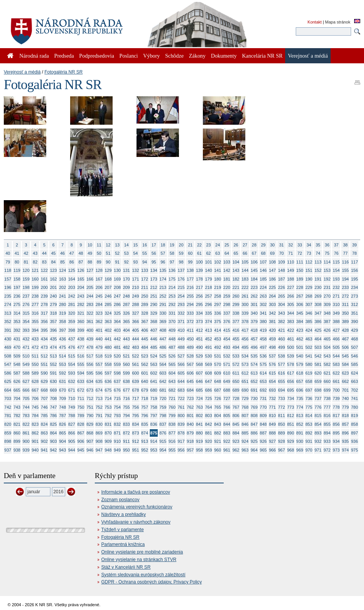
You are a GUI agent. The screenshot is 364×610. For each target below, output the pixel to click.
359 (72, 321)
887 (263, 433)
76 (336, 253)
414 (218, 330)
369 (163, 321)
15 (135, 245)
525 (163, 356)
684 (190, 390)
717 (135, 398)
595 (90, 373)
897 (355, 433)
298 (227, 304)
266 (290, 296)
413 (209, 330)
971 (318, 450)
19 (172, 245)
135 (163, 270)
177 (190, 279)
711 (81, 398)
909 (108, 441)
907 (90, 441)
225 (272, 287)
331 (172, 313)
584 (345, 364)
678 (135, 390)
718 (144, 398)
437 (72, 339)
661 (336, 381)
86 (72, 262)
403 (117, 330)
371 (181, 321)
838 (172, 424)
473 (44, 347)
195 (355, 279)
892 (309, 433)
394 (35, 330)
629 (44, 381)
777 (327, 407)
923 (236, 441)
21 (190, 245)
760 (172, 407)
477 (81, 347)
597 (108, 373)
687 (218, 390)
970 (309, 450)
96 (163, 262)
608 (209, 373)
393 (26, 330)
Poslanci (129, 56)
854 (318, 424)
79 (8, 262)
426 (327, 330)
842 (209, 424)
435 (53, 339)
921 (218, 441)
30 (272, 245)
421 (281, 330)
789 (81, 416)
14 (126, 245)
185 (263, 279)
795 (135, 416)
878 (181, 433)
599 (126, 373)
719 (154, 398)
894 (327, 433)
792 (108, 416)
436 (63, 339)
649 (227, 381)
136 (172, 270)
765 (218, 407)
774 (300, 407)
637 (117, 381)
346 (309, 313)
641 (154, 381)
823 (35, 424)
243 (81, 296)
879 (190, 433)
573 (245, 364)
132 (135, 270)
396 (53, 330)
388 (336, 321)
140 (209, 270)
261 (245, 296)
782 (17, 416)
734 (290, 398)
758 (154, 407)
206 (99, 287)
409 (172, 330)
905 (72, 441)
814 (309, 416)
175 (172, 279)
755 (126, 407)
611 (236, 373)
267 (300, 296)
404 (126, 330)
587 (17, 373)
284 (99, 304)
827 (72, 424)
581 (318, 364)
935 (345, 441)
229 (309, 287)
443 (126, 339)
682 (172, 390)
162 (53, 279)
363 (108, 321)
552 (53, 364)
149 (290, 270)
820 (8, 424)
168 (108, 279)
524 (154, 356)
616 (281, 373)
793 (117, 416)
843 (218, 424)
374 (209, 321)
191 (318, 279)
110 (290, 262)
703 (8, 398)
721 (172, 398)
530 (209, 356)
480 (108, 347)
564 (163, 364)
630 (53, 381)
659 (318, 381)
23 (209, 245)
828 (81, 424)
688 (227, 390)
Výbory (152, 56)
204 (81, 287)
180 (218, 279)
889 (281, 433)
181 (227, 279)
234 (355, 287)
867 (81, 433)
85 (63, 262)
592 (63, 373)
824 (44, 424)
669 (53, 390)
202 (63, 287)
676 (117, 390)
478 (90, 347)
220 (227, 287)
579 (300, 364)
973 (336, 450)
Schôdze (175, 56)
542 (318, 356)
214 (172, 287)
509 (17, 356)
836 (154, 424)
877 (172, 433)
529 (199, 356)
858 (355, 424)
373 (199, 321)
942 (53, 450)
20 (181, 245)
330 (163, 313)
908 (99, 441)
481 (117, 347)
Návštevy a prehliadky (123, 514)
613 (254, 373)
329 (154, 313)
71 (290, 253)
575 (263, 364)
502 (309, 347)
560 (126, 364)
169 (117, 279)
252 (163, 296)
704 (17, 398)
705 (26, 398)
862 (35, 433)
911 (126, 441)
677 (126, 390)
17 (154, 245)
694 (281, 390)
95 (154, 262)
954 (163, 450)
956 (181, 450)
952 (144, 450)
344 (290, 313)
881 (209, 433)
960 (218, 450)
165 (81, 279)
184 (254, 279)
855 (327, 424)
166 (90, 279)
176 (181, 279)
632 (72, 381)
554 (72, 364)
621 (327, 373)
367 (144, 321)
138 (190, 270)
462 (300, 339)
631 (63, 381)
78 (355, 253)
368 (154, 321)
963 (245, 450)
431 (17, 339)
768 (245, 407)
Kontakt (315, 22)
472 (35, 347)
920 (209, 441)
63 (218, 253)
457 (254, 339)
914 (154, 441)
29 (263, 245)
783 (26, 416)
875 (154, 433)
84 (53, 262)
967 (281, 450)
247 (117, 296)
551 (44, 364)
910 (117, 441)
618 (300, 373)
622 (336, 373)
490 (199, 347)
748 (63, 407)
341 (263, 313)
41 (17, 253)
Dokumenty (224, 56)
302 (263, 304)
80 (17, 262)
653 (263, 381)
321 (81, 313)
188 (290, 279)
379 (254, 321)
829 (90, 424)
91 (117, 262)
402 (108, 330)
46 (63, 253)
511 (35, 356)
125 (72, 270)
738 (327, 398)
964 (254, 450)
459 (272, 339)
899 (17, 441)
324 (108, 313)
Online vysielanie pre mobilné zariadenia (142, 552)
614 (263, 373)
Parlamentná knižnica (123, 544)
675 (108, 390)
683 (181, 390)
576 (272, 364)
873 (135, 433)
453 (218, 339)
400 (90, 330)
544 (336, 356)
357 (53, 321)
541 (309, 356)
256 (199, 296)
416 (236, 330)
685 (199, 390)
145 (254, 270)
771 (272, 407)
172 (144, 279)
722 (181, 398)
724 (199, 398)
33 (300, 245)
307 (309, 304)
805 (227, 416)
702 (355, 390)
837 (163, 424)
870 (108, 433)
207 (108, 287)
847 (254, 424)
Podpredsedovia (97, 56)
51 (108, 253)
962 (236, 450)
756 (135, 407)
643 (172, 381)
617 (290, 373)
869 (99, 433)
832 (117, 424)
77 (345, 253)
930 (300, 441)
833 (126, 424)
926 (263, 441)
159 (26, 279)
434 (44, 339)
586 (8, 373)
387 (327, 321)
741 (355, 398)
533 (236, 356)
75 (327, 253)
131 (126, 270)
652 (254, 381)
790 (90, 416)
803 (209, 416)
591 (53, 373)
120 (26, 270)
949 (117, 450)
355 (35, 321)
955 (172, 450)
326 (126, 313)
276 (26, 304)
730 (254, 398)
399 (81, 330)
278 (44, 304)
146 (263, 270)
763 (199, 407)
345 (300, 313)
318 (53, 313)
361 (90, 321)
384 (300, 321)
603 (163, 373)
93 (135, 262)
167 (99, 279)
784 (35, 416)
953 (154, 450)
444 (135, 339)
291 (163, 304)
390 (355, 321)
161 (44, 279)
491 (209, 347)
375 (218, 321)
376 (227, 321)
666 (26, 390)
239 (44, 296)
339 (245, 313)
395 (44, 330)
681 (163, 390)
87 (81, 262)
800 (181, 416)
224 (263, 287)
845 (236, 424)
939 (26, 450)
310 (336, 304)
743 (17, 407)
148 (281, 270)
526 (172, 356)
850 (281, 424)
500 (290, 347)
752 (99, 407)
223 (254, 287)
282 (81, 304)
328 (144, 313)
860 (17, 433)
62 (209, 253)
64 (227, 253)
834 (135, 424)
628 (35, 381)
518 (99, 356)
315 (26, 313)
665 (17, 390)
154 (336, 270)
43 (35, 253)
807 (245, 416)
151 (309, 270)
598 (117, 373)
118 (8, 270)
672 (81, 390)
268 (309, 296)
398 (72, 330)
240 (53, 296)
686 (209, 390)
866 (72, 433)
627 (26, 381)
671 (72, 390)
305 (290, 304)
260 (236, 296)
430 (8, 339)
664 (8, 390)
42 (26, 253)
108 (272, 262)
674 (99, 390)
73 (309, 253)
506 (345, 347)
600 (135, 373)
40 (8, 253)
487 (172, 347)
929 (290, 441)
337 (227, 313)
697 (309, 390)
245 (99, 296)
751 (90, 407)
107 (263, 262)
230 (318, 287)
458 (263, 339)
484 (144, 347)
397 (63, 330)
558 (108, 364)
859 (8, 433)
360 (81, 321)
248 (126, 296)
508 (8, 356)
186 (272, 279)
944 (72, 450)
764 (209, 407)
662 (345, 381)
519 (108, 356)
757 (144, 407)
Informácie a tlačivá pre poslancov (136, 492)
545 (345, 356)
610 (227, 373)
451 (199, 339)
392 (17, 330)
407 (154, 330)
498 (272, 347)
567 (190, 364)
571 (227, 364)
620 (318, 373)
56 (154, 253)
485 (154, 347)
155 (345, 270)
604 (172, 373)
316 (35, 313)
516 (81, 356)
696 (300, 390)
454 (227, 339)
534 (245, 356)
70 (281, 253)
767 (236, 407)
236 (17, 296)
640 (144, 381)
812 (290, 416)
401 (99, 330)
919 (199, 441)
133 (144, 270)
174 (163, 279)
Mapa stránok (338, 22)
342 (272, 313)
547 (8, 364)
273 (355, 296)
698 (318, 390)
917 (181, 441)
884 (236, 433)
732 (272, 398)
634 (90, 381)
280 (63, 304)
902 (44, 441)
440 (99, 339)
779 (345, 407)
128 (99, 270)
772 (281, 407)
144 (245, 270)
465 (327, 339)
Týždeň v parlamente (122, 530)
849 (272, 424)
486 (163, 347)
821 (17, 424)
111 (300, 262)
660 (327, 381)
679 (144, 390)
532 (227, 356)
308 (318, 304)
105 (245, 262)
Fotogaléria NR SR (64, 72)
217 (199, 287)
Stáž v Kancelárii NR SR (126, 567)
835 (144, 424)
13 (117, 245)
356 (44, 321)
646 (199, 381)
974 (345, 450)
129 (108, 270)
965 (263, 450)
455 (236, 339)
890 (290, 433)
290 (154, 304)
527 (181, 356)
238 (35, 296)
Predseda (64, 56)
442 (117, 339)
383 (290, 321)
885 (245, 433)
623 (345, 373)
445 (144, 339)
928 (281, 441)
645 (190, 381)
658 (309, 381)
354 (26, 321)
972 (327, 450)
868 (90, 433)
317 (44, 313)
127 (90, 270)
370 (172, 321)
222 (245, 287)
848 (263, 424)
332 (181, 313)
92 (126, 262)
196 (8, 287)
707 (44, 398)
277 (35, 304)
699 (327, 390)
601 (144, 373)
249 (135, 296)
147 (272, 270)
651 (245, 381)
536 (263, 356)
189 (300, 279)
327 (135, 313)
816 (327, 416)
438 (81, 339)
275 (17, 304)
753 (108, 407)
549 (26, 364)
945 (81, 450)
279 (53, 304)
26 (236, 245)
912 (135, 441)
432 (26, 339)
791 (99, 416)
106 (254, 262)
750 (81, 407)
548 (17, 364)
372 (190, 321)
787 (63, 416)
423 (300, 330)
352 (8, 321)
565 (172, 364)
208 (117, 287)
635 (99, 381)
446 (154, 339)
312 (355, 304)
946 (90, 450)
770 (263, 407)
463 (309, 339)
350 (345, 313)
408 (163, 330)
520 (117, 356)
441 (108, 339)
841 (199, 424)
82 (35, 262)
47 (72, 253)
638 (126, 381)
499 (281, 347)
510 (26, 356)
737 (318, 398)
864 (53, 433)
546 (355, 356)
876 (163, 433)
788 (72, 416)
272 (345, 296)
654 (272, 381)
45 (53, 253)
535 (254, 356)
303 (272, 304)
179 (209, 279)
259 (227, 296)
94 (144, 262)
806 (236, 416)
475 (63, 347)
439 (90, 339)
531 (218, 356)
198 (26, 287)
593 (72, 373)
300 (245, 304)
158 (17, 279)
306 (300, 304)
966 (272, 450)
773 (290, 407)
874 (144, 433)
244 (90, 296)
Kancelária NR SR (262, 56)
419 (263, 330)
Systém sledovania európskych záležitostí (143, 575)
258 (218, 296)
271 (336, 296)
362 (99, 321)
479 (99, 347)
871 (117, 433)
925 (254, 441)
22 (199, 245)
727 (227, 398)
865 (63, 433)
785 (44, 416)
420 (272, 330)
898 (8, 441)
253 (172, 296)
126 (81, 270)
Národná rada (34, 56)
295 (199, 304)
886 (254, 433)
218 (209, 287)
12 (108, 245)
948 (108, 450)
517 (90, 356)
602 (154, 373)
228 (300, 287)
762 (190, 407)
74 (318, 253)
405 (135, 330)
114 (327, 262)
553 (63, 364)
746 (44, 407)
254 (181, 296)
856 (336, 424)
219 (218, 287)
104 (236, 262)
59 (181, 253)
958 (199, 450)
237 (26, 296)
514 (63, 356)
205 (90, 287)
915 (163, 441)
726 (218, 398)
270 (327, 296)
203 (72, 287)
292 (172, 304)
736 (309, 398)
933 (327, 441)
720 (163, 398)
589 (35, 373)
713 (99, 398)
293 (181, 304)
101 (209, 262)
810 (272, 416)
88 (90, 262)
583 (336, 364)
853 (309, 424)
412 (199, 330)
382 (281, 321)
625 (8, 381)
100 (199, 262)
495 (245, 347)
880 (199, 433)
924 (245, 441)
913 (144, 441)
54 (135, 253)
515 (72, 356)
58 (172, 253)
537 (272, 356)
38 (345, 245)
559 (117, 364)
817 (336, 416)
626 (17, 381)
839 (181, 424)
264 (272, 296)
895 (336, 433)
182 (236, 279)
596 (99, 373)
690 (245, 390)
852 (300, 424)
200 (44, 287)
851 (290, 424)
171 (135, 279)
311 (345, 304)
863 (44, 433)
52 (117, 253)
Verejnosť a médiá (22, 72)
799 (172, 416)
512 (44, 356)
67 (254, 253)
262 (254, 296)
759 (163, 407)
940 (35, 450)
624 (355, 373)
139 (199, 270)
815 (318, 416)
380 (263, 321)
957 (190, 450)
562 (144, 364)
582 (327, 364)
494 (236, 347)
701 (345, 390)
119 (17, 270)
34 (309, 245)
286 (117, 304)
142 (227, 270)
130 (117, 270)
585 (355, 364)
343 (281, 313)
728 (236, 398)
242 (72, 296)
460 (281, 339)
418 (254, 330)
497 (263, 347)
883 (227, 433)
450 (190, 339)
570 (218, 364)
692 (263, 390)
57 (163, 253)
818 (345, 416)
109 (281, 262)
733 (281, 398)
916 (172, 441)
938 (17, 450)
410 (181, 330)
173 (154, 279)
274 (8, 304)
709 (63, 398)
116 (345, 262)
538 (281, 356)
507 (355, 347)
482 (126, 347)
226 (281, 287)
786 (53, 416)
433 (35, 339)
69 (272, 253)
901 (35, 441)
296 (209, 304)
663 (355, 381)
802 (199, 416)
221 (236, 287)
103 (227, 262)
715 (117, 398)
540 (300, 356)
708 (53, 398)
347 (318, 313)
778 (336, 407)
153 (327, 270)
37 (336, 245)
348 (327, 313)
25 (227, 245)
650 (236, 381)
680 (154, 390)
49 (90, 253)
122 (44, 270)
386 (318, 321)
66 (245, 253)
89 (99, 262)
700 (336, 390)
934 (336, 441)
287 (126, 304)
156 (355, 270)
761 (181, 407)
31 (281, 245)
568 (199, 364)
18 (163, 245)
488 (181, 347)
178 (199, 279)
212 (154, 287)
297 (218, 304)
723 (190, 398)
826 (63, 424)
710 (72, 398)
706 (35, 398)
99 (190, 262)
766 (227, 407)
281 (72, 304)
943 (63, 450)
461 (290, 339)
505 (336, 347)
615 (272, 373)
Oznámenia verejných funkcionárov (137, 507)
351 (355, 313)
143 (236, 270)
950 (126, 450)
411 (190, 330)
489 (190, 347)
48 (81, 253)
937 (8, 450)
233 (345, 287)
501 (300, 347)
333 (190, 313)
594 (81, 373)
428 (345, 330)
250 (144, 296)
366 (135, 321)
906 (81, 441)
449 (181, 339)
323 (99, 313)
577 (281, 364)
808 (254, 416)
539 (290, 356)
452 (209, 339)
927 (272, 441)
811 (281, 416)
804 (218, 416)
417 (245, 330)
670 (63, 390)
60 (190, 253)
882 (218, 433)
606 (190, 373)
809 (263, 416)
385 (309, 321)
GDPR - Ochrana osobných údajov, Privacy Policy (151, 582)
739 (336, 398)
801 (190, 416)
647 (209, 381)
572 (236, 364)
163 (63, 279)
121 (35, 270)
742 (8, 407)
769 (254, 407)
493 (227, 347)
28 (254, 245)
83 (44, 262)
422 (290, 330)
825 (53, 424)
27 (245, 245)
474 (53, 347)
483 (135, 347)
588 (26, 373)
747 (53, 407)
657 (300, 381)
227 (290, 287)
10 (90, 245)
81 (26, 262)
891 (300, 433)
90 (108, 262)
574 (254, 364)
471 (26, 347)
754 (117, 407)
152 (318, 270)
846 (245, 424)
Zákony (197, 56)
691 (254, 390)
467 (345, 339)
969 (300, 450)
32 (290, 245)
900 (26, 441)
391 (8, 330)
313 (8, 313)
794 (126, 416)
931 (309, 441)
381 (272, 321)
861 (26, 433)
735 (300, 398)
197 (17, 287)
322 (90, 313)
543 (327, 356)
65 (236, 253)
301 (254, 304)
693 (272, 390)
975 (355, 450)
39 (355, 245)
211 (144, 287)
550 (35, 364)
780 (355, 407)
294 (190, 304)
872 (126, 433)
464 (318, 339)
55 (144, 253)
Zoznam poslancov (120, 500)
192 (327, 279)
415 (227, 330)
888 (272, 433)
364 (117, 321)
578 (290, 364)
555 (81, 364)
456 (245, 339)
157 (8, 279)
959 (209, 450)
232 (336, 287)
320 (72, 313)
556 (90, 364)
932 (318, 441)
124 (63, 270)
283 (90, 304)
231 (327, 287)
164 (72, 279)
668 (44, 390)
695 (290, 390)
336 (218, 313)
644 (181, 381)
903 (53, 441)
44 (44, 253)
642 (163, 381)
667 (35, 390)
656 (290, 381)
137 (181, 270)
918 (190, 441)
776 (318, 407)
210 (135, 287)
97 (172, 262)
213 (163, 287)
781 (8, 416)
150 (300, 270)
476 (72, 347)
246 (108, 296)
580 (309, 364)
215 (181, 287)
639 (135, 381)
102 (218, 262)
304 (281, 304)
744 (26, 407)
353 (17, 321)
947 (99, 450)
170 (126, 279)
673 (90, 390)
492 (218, 347)
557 (99, 364)
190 (309, 279)
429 (355, 330)
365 (126, 321)
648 (218, 381)
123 (53, 270)
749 (72, 407)
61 (199, 253)
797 (154, 416)
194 (345, 279)
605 (181, 373)
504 (327, 347)
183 (245, 279)
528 (190, 356)
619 (309, 373)
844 (227, 424)
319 (63, 313)
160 (35, 279)
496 (254, 347)
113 (318, 262)
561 (135, 364)
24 (218, 245)
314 (17, 313)
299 (236, 304)
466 (336, 339)
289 (144, 304)
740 (345, 398)
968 (290, 450)
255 (190, 296)
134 (154, 270)
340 (254, 313)
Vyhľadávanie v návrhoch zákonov (136, 522)
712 (90, 398)
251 (154, 296)
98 (181, 262)
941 (44, 450)
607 (199, 373)
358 (63, 321)
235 (8, 296)
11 (99, 245)
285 (108, 304)
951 (135, 450)
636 (108, 381)
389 (345, 321)
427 (336, 330)
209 (126, 287)
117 (355, 262)
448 (172, 339)
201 (53, 287)
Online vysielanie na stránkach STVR (139, 560)
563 (154, 364)
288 (135, 304)
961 (227, 450)
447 (163, 339)
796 (144, 416)
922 (227, 441)
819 (355, 416)
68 (263, 253)
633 (81, 381)
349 (336, 313)
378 (245, 321)
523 (144, 356)
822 (26, 424)
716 (126, 398)
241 (63, 296)
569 (209, 364)
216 (190, 287)
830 (99, 424)
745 (35, 407)
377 (236, 321)
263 (263, 296)
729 (245, 398)
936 (355, 441)
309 (327, 304)
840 (190, 424)
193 (336, 279)
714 (108, 398)
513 (53, 356)
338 (236, 313)
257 (209, 296)
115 (336, 262)
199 (35, 287)
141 (218, 270)
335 (209, 313)
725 (209, 398)
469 (8, 347)
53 (126, 253)
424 (309, 330)
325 (117, 313)
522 (135, 356)
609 (218, 373)
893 (318, 433)
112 (309, 262)
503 (318, 347)
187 (281, 279)
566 (181, 364)
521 (126, 356)
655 (281, 381)
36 (327, 245)
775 (309, 407)
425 (318, 330)
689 (236, 390)
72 (300, 253)
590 (44, 373)
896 (345, 433)
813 (300, 416)
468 (355, 339)
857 (345, 424)
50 (99, 253)
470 (17, 347)
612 (245, 373)
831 (108, 424)
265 (281, 296)
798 (163, 416)
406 (144, 330)
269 (318, 296)
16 (144, 245)
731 (263, 398)
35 (318, 245)
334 (199, 313)
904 (63, 441)
